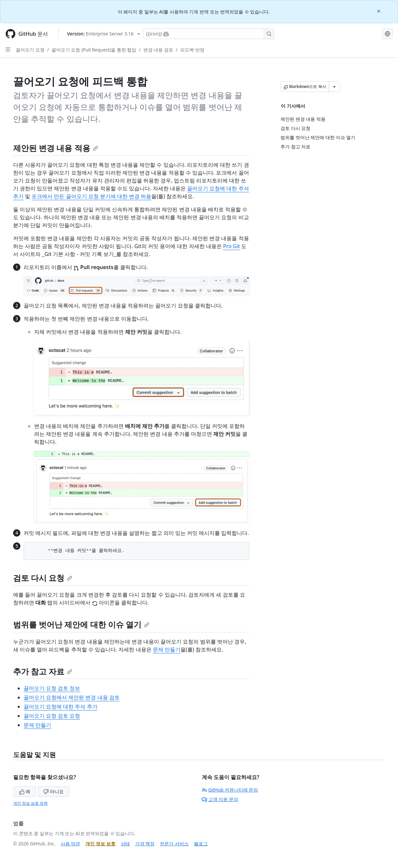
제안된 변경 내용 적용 (56, 148)
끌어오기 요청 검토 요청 (52, 716)
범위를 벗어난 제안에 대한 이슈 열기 (81, 624)
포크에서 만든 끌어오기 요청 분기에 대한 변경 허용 (91, 196)
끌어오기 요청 (30, 50)
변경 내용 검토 (158, 50)
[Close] (379, 11)
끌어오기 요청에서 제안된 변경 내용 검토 (72, 697)
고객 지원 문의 (220, 799)
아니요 (53, 791)
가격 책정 (145, 844)
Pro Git (231, 246)
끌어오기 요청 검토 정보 (52, 688)
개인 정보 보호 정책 (30, 803)
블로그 (201, 844)
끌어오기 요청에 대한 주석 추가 (61, 707)
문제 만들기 (167, 649)
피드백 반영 (192, 50)
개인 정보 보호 (100, 844)
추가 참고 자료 (43, 671)
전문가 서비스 (174, 844)
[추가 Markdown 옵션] (334, 87)
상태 (125, 844)
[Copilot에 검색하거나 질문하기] (209, 34)
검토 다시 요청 (43, 578)
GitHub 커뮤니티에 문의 (230, 790)
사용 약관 (71, 844)
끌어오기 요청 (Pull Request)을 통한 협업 (94, 50)
